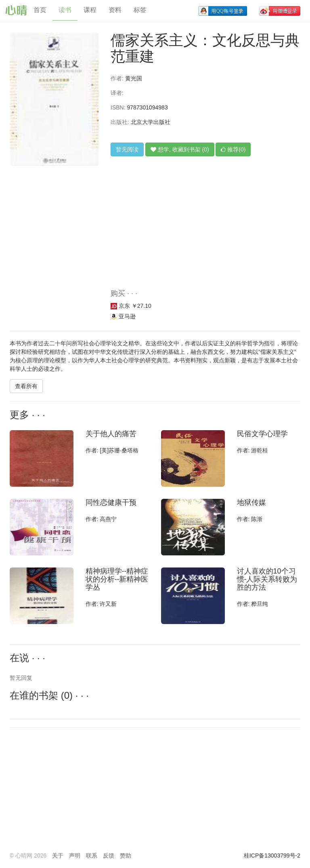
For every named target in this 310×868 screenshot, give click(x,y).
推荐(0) (233, 149)
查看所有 (26, 386)
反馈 (109, 855)
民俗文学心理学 (262, 434)
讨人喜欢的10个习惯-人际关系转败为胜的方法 (267, 579)
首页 (40, 10)
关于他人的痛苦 (111, 434)
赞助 (126, 855)
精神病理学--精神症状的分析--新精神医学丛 (117, 579)
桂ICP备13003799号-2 (272, 855)
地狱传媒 (251, 502)
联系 (92, 855)
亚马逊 (123, 316)
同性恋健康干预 (111, 502)
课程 (90, 10)
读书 (65, 10)
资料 (115, 10)
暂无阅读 (127, 149)
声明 (75, 855)
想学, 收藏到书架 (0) (180, 149)
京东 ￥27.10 (131, 306)
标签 (140, 10)
